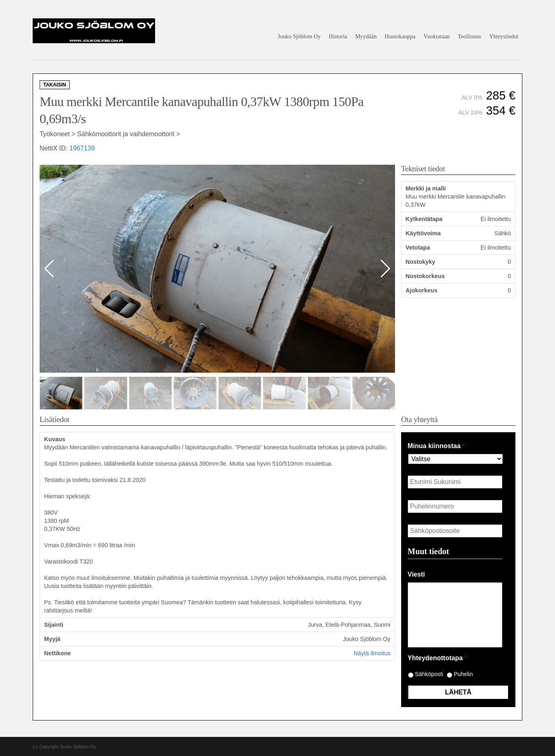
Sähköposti (429, 674)
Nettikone (58, 653)
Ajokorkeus (422, 290)
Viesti (416, 574)
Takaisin (55, 85)
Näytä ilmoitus (372, 653)
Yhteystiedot (504, 36)
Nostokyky (421, 262)
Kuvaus (55, 439)
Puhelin (463, 674)
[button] (385, 269)
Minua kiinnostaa (436, 446)
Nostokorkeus (425, 276)
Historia (338, 36)
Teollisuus (470, 36)
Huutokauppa (400, 36)
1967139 (82, 148)
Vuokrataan (437, 36)
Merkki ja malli (426, 188)
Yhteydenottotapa (437, 658)
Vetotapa (418, 248)
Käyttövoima (423, 233)
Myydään (366, 36)
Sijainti (54, 625)
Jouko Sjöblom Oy (299, 36)
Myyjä (52, 639)
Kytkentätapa (424, 219)
